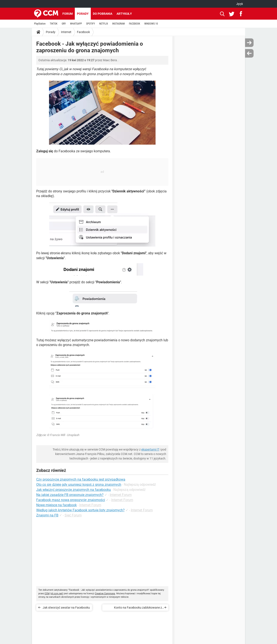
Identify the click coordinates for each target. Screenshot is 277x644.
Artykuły (124, 14)
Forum (68, 14)
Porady (83, 14)
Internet (66, 32)
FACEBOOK (134, 24)
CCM (47, 594)
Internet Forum (121, 495)
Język (239, 4)
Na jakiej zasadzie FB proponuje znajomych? (70, 495)
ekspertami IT (150, 449)
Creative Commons (105, 594)
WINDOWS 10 (151, 24)
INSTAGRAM (119, 24)
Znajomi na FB (47, 515)
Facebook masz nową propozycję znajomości (71, 500)
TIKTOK (54, 24)
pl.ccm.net (57, 594)
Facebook (83, 32)
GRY (64, 24)
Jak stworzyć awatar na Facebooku (66, 608)
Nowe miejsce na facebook (56, 505)
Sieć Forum (73, 515)
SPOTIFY (90, 24)
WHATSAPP (76, 24)
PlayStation (40, 24)
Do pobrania (103, 14)
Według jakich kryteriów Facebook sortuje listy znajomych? (80, 510)
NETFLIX (104, 24)
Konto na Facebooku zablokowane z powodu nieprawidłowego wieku (138, 608)
